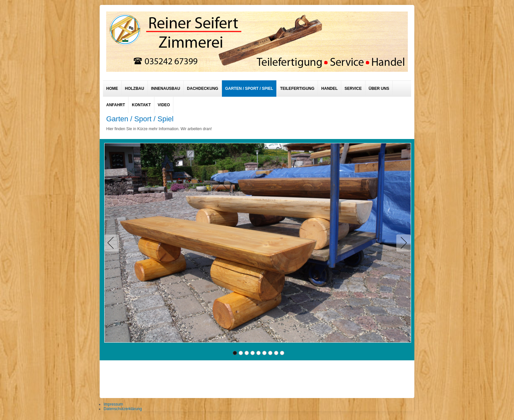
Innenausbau (166, 89)
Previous (113, 243)
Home (112, 89)
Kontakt (141, 105)
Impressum (113, 404)
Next (402, 243)
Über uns (379, 89)
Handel (329, 89)
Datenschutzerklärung (123, 409)
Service (353, 89)
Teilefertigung (297, 89)
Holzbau (135, 89)
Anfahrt (116, 105)
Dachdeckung (202, 89)
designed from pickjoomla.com (257, 377)
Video (164, 105)
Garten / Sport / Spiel (249, 89)
